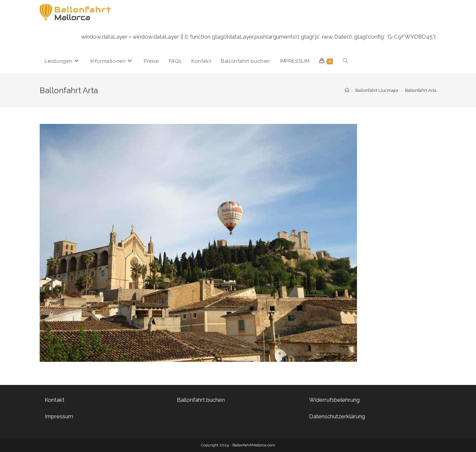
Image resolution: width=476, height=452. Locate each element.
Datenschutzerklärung (337, 416)
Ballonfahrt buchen (201, 400)
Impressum (59, 416)
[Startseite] (347, 90)
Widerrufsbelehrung (334, 400)
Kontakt (55, 400)
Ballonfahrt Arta (421, 90)
